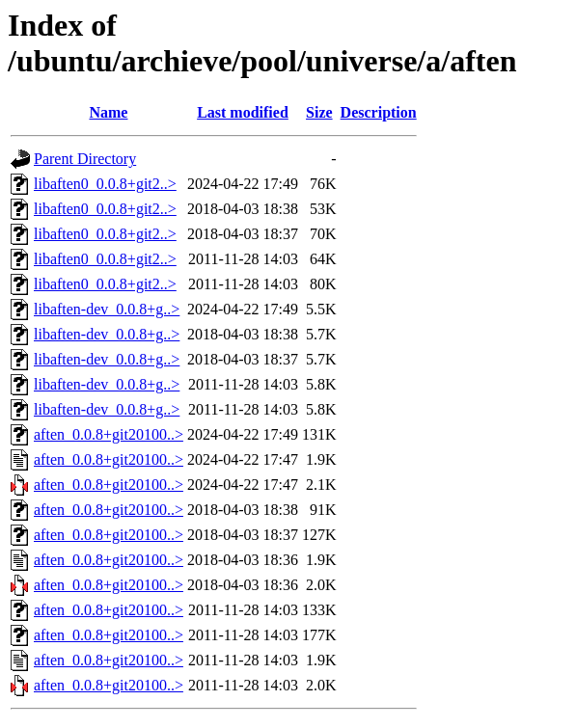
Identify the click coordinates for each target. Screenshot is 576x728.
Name (108, 112)
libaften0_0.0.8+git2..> (105, 184)
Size (319, 112)
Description (379, 112)
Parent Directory (85, 159)
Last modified (243, 112)
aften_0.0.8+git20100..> (109, 434)
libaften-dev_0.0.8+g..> (107, 309)
